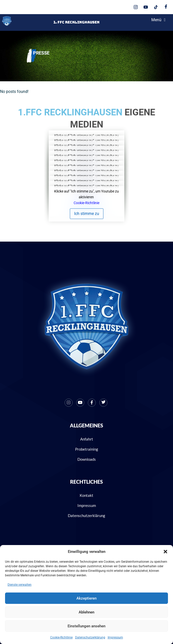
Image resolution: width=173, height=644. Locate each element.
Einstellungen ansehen (86, 626)
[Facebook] (166, 7)
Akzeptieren (86, 598)
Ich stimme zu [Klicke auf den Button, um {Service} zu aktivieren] (87, 214)
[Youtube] (146, 7)
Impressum (115, 637)
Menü (158, 20)
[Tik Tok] (156, 7)
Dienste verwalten (20, 585)
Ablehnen (86, 612)
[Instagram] (136, 7)
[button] (165, 552)
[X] (103, 403)
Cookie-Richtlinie (61, 637)
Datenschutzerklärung (90, 637)
